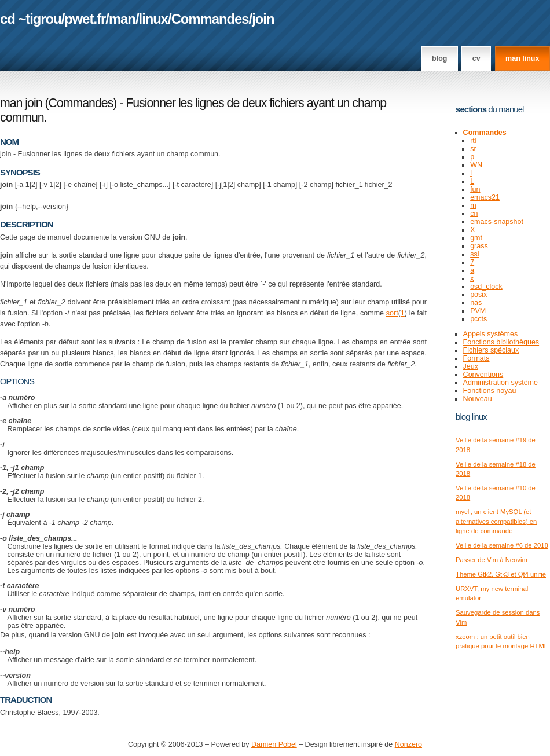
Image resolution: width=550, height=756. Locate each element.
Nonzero (408, 744)
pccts (478, 319)
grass (479, 246)
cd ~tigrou (31, 19)
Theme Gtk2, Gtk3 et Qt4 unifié (501, 574)
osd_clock (486, 287)
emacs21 (485, 197)
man (122, 19)
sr (473, 149)
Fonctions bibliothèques (501, 342)
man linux (522, 58)
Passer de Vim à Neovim (492, 560)
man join (21, 103)
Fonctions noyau (490, 391)
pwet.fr (85, 19)
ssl (474, 254)
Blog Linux (471, 416)
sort (392, 313)
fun (475, 189)
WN (476, 165)
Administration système (500, 383)
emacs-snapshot (497, 222)
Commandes (210, 19)
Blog (439, 58)
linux (154, 19)
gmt (476, 238)
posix (478, 295)
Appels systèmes (491, 334)
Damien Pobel (274, 744)
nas (476, 303)
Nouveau (478, 399)
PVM (478, 311)
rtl (473, 141)
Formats (476, 358)
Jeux (471, 366)
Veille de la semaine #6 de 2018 (502, 545)
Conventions (483, 375)
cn (474, 214)
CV (476, 58)
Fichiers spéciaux (491, 350)
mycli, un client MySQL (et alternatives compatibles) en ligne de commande (496, 521)
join (263, 19)
